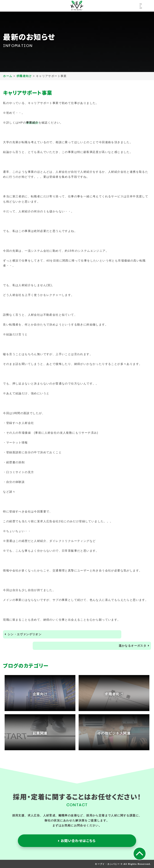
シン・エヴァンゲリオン (25, 634)
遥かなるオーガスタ (133, 646)
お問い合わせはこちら (77, 841)
